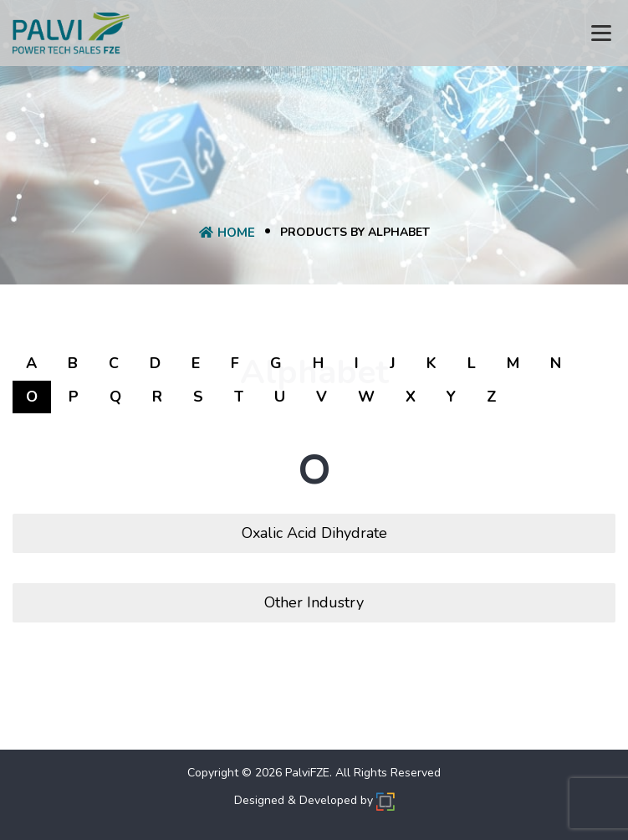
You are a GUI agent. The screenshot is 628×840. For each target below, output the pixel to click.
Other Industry (314, 602)
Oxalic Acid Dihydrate (314, 533)
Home (227, 233)
